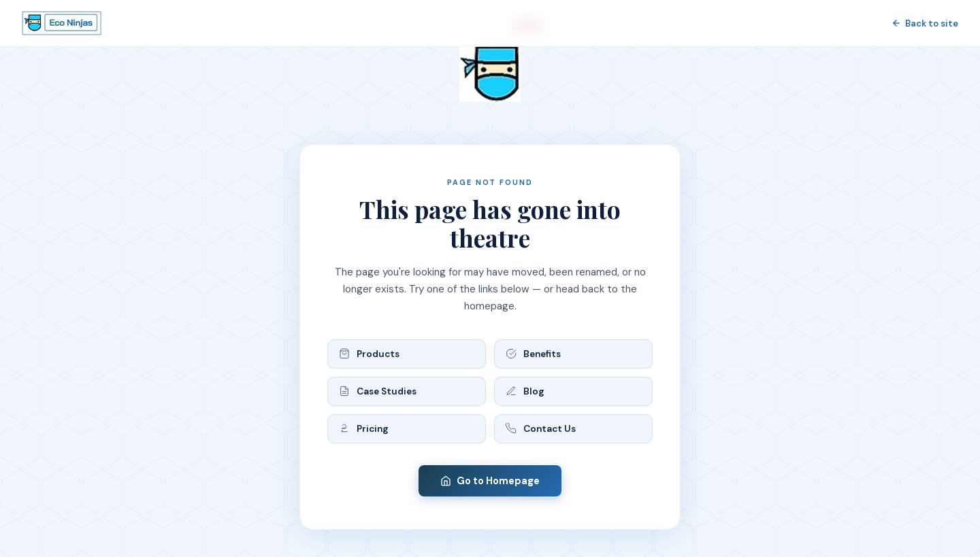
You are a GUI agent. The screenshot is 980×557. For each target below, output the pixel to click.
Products (369, 354)
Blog (525, 391)
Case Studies (378, 391)
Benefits (533, 354)
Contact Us (541, 429)
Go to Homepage (490, 481)
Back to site (925, 23)
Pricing (364, 429)
